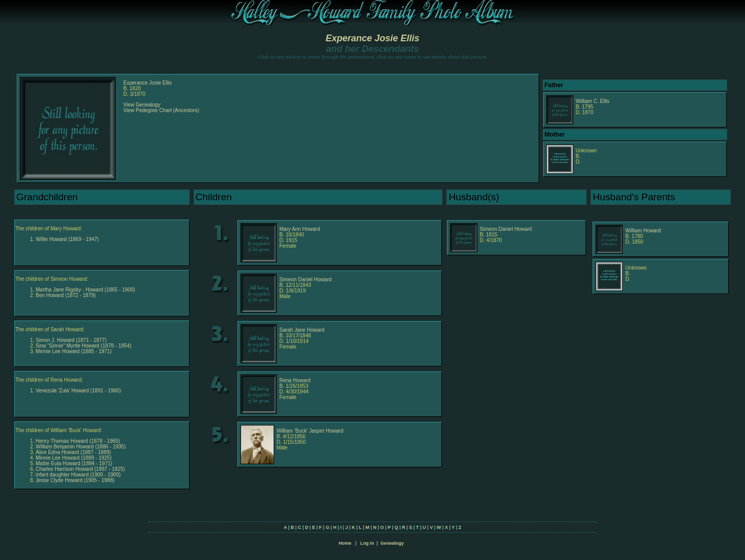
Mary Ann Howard (299, 229)
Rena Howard (295, 380)
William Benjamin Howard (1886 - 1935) (81, 447)
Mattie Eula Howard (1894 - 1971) (74, 463)
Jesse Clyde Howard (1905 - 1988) (75, 480)
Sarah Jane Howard (302, 330)
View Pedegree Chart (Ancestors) (161, 110)
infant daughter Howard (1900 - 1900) (78, 475)
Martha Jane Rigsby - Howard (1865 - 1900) (85, 290)
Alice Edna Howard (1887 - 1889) (73, 452)
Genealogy (392, 543)
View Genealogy (142, 105)
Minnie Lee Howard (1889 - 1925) (74, 458)
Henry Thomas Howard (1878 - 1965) (78, 441)
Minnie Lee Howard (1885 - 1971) (74, 351)
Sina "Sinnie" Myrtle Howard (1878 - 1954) (84, 346)
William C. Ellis (593, 101)
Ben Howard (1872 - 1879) (66, 295)
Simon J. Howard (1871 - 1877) (71, 340)
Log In (367, 543)
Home (345, 543)
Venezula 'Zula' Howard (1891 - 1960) (78, 391)
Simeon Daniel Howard (506, 229)
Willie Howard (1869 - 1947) (67, 239)
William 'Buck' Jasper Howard (310, 431)
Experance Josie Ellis (372, 38)
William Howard (643, 231)
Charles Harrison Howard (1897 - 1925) (80, 469)
